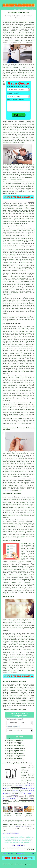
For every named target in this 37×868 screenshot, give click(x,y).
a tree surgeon (18, 797)
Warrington (15, 182)
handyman (16, 67)
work (30, 174)
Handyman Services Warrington (14, 710)
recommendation (7, 77)
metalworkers (7, 794)
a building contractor (27, 789)
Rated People (10, 129)
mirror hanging (7, 490)
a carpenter (15, 795)
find (8, 684)
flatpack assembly (18, 566)
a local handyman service (18, 704)
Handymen (14, 31)
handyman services (19, 215)
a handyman (31, 23)
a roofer (32, 790)
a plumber (28, 794)
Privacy (33, 853)
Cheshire (14, 587)
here (10, 707)
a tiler (32, 795)
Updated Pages (20, 853)
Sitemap (4, 853)
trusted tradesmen (17, 72)
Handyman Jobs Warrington (23, 826)
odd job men (6, 34)
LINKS (19, 9)
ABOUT (23, 9)
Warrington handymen (9, 169)
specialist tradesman (16, 179)
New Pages (11, 853)
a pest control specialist (23, 785)
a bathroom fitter (17, 787)
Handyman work (7, 202)
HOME (15, 9)
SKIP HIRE (15, 790)
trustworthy (27, 187)
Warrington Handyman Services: (12, 21)
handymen (5, 42)
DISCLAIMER (32, 9)
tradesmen (24, 69)
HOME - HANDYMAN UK (19, 845)
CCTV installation (9, 798)
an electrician (18, 792)
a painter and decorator (27, 800)
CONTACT (27, 9)
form (4, 139)
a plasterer (31, 784)
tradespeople (27, 28)
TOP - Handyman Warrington (11, 833)
